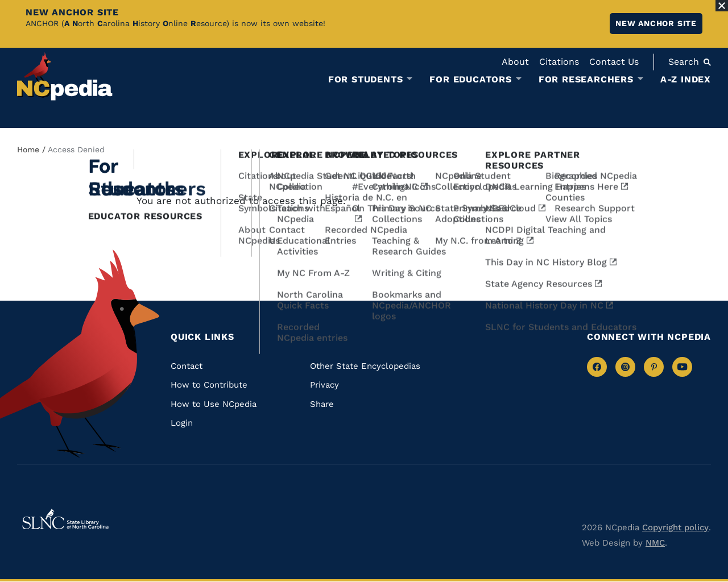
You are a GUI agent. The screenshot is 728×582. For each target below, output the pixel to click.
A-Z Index (686, 79)
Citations (559, 62)
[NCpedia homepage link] (65, 76)
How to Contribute (209, 385)
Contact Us (614, 62)
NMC (655, 543)
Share (322, 404)
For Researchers (586, 80)
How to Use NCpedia (214, 404)
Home (28, 149)
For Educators (470, 80)
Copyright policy (675, 527)
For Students (366, 80)
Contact (187, 366)
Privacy (324, 385)
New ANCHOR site (656, 23)
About (515, 62)
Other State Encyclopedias (365, 366)
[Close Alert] (722, 6)
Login (182, 423)
